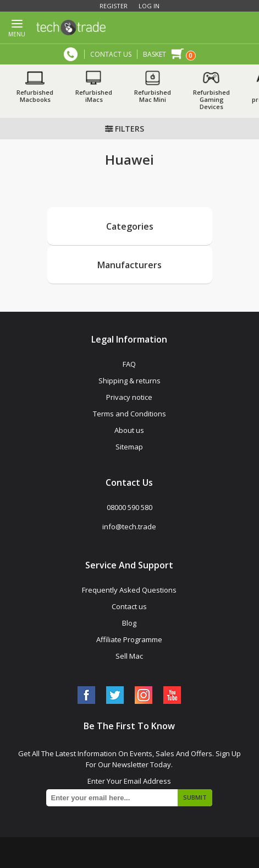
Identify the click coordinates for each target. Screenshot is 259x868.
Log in (149, 6)
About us (129, 430)
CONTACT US (111, 54)
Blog (129, 623)
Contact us (129, 606)
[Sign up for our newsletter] (129, 798)
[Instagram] (144, 695)
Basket (155, 54)
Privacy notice (129, 397)
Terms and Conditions (129, 414)
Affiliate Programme (129, 639)
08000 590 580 (71, 54)
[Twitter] (115, 695)
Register (114, 6)
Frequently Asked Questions (129, 590)
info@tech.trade (129, 527)
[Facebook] (86, 695)
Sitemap (129, 447)
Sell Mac (129, 656)
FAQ (129, 364)
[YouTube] (172, 695)
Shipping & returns (129, 381)
